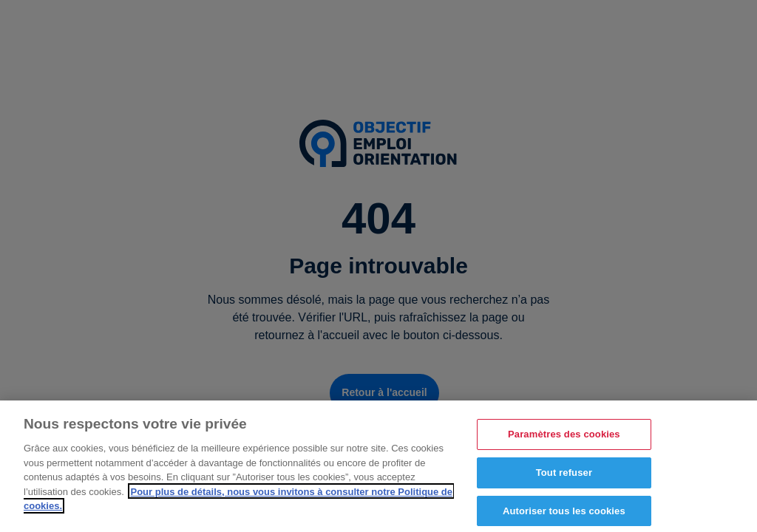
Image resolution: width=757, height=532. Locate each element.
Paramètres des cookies (564, 438)
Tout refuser (564, 476)
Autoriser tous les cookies (564, 514)
